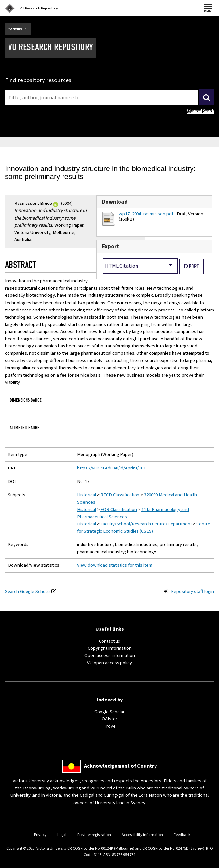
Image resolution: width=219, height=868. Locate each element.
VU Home (15, 29)
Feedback (182, 835)
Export (111, 247)
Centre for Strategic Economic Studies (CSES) (144, 528)
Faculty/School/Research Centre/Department (146, 524)
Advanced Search (200, 111)
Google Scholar (109, 712)
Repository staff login (192, 591)
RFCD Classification (120, 495)
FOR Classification (119, 510)
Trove (110, 726)
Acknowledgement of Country (120, 766)
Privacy (40, 835)
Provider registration (94, 835)
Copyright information (110, 648)
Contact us (109, 641)
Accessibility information (142, 835)
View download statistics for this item (115, 565)
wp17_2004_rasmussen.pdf (146, 214)
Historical (86, 495)
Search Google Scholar (28, 591)
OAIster (109, 719)
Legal (62, 835)
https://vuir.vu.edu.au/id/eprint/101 (111, 468)
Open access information (110, 655)
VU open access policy (109, 663)
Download (115, 202)
